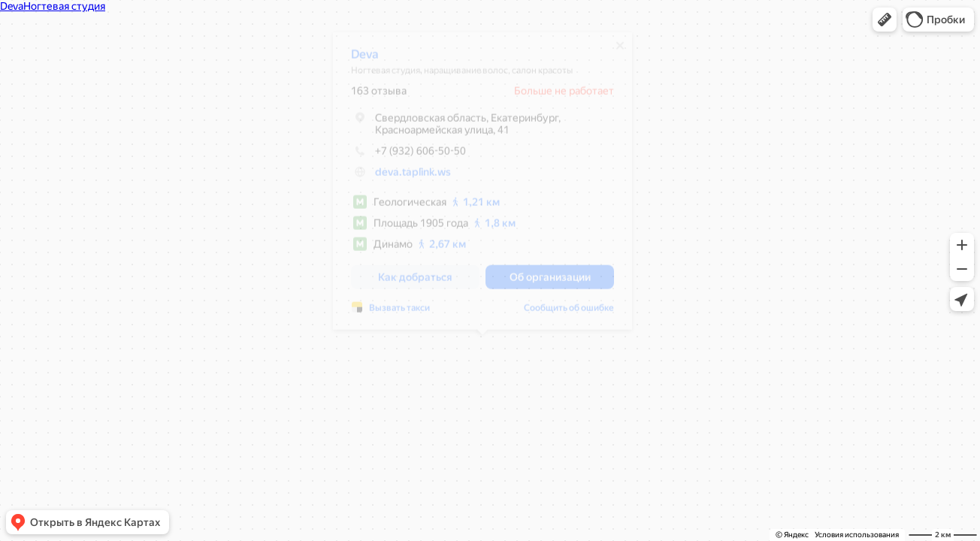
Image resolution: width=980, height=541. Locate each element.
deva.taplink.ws (413, 177)
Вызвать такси (399, 313)
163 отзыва (379, 96)
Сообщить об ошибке (569, 313)
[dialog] (482, 186)
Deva (365, 60)
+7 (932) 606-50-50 (408, 156)
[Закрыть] (620, 51)
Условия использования (857, 535)
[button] (885, 20)
